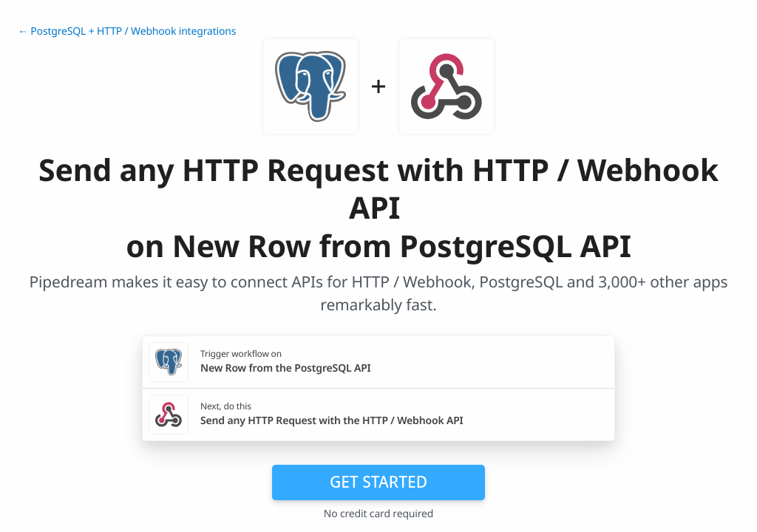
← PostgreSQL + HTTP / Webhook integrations (127, 31)
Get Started (378, 482)
